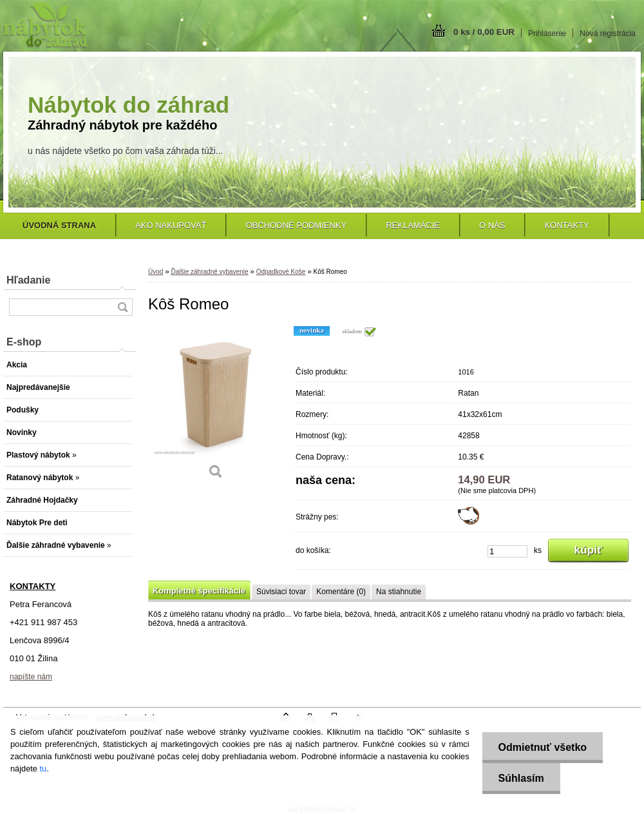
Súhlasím (521, 778)
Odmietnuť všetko (543, 747)
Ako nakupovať (171, 225)
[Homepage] (59, 225)
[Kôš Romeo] (216, 407)
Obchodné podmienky (296, 225)
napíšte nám (31, 677)
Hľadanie (28, 280)
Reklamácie (413, 225)
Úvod (156, 272)
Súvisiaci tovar (281, 592)
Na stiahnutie (399, 592)
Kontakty (566, 225)
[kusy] (507, 551)
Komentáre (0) (341, 592)
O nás (492, 225)
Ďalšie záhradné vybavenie (209, 272)
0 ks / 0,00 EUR (484, 32)
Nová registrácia (608, 34)
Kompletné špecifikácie (199, 591)
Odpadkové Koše (281, 272)
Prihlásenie (547, 34)
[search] (122, 307)
